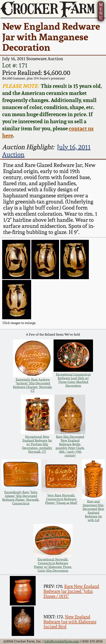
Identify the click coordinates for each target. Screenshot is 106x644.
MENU (101, 11)
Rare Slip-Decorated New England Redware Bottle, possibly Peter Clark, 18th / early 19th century (70, 446)
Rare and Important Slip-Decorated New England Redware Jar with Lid (93, 511)
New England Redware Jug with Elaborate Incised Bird (70, 622)
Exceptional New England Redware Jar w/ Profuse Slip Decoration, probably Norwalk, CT (37, 444)
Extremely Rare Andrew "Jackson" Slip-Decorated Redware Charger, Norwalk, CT (33, 385)
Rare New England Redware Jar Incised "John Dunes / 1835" (71, 591)
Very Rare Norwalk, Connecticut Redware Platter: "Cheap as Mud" (61, 499)
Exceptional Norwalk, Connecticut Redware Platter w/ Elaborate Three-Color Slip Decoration (53, 565)
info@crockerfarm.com (62, 641)
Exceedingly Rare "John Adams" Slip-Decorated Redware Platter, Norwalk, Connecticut (21, 498)
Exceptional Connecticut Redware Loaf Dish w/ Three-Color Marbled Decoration (73, 380)
